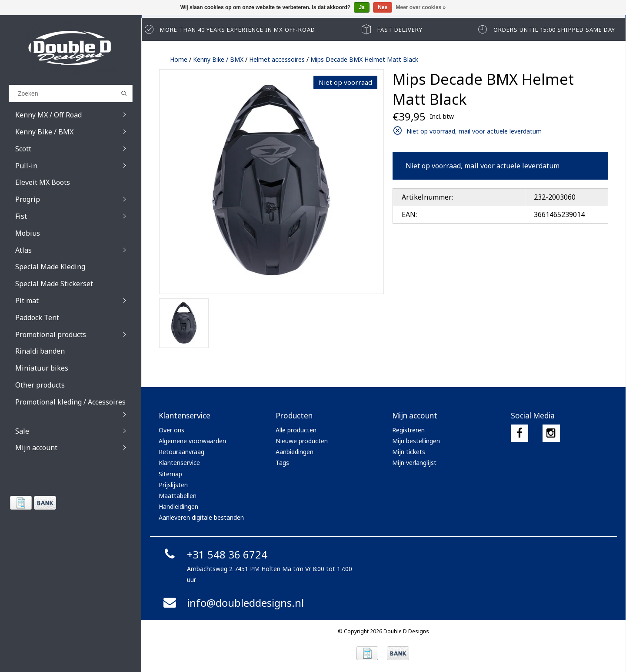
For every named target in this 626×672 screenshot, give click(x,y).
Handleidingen (178, 507)
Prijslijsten (173, 485)
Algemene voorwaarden (192, 441)
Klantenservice (179, 463)
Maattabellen (178, 496)
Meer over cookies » (421, 7)
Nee (383, 7)
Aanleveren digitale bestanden (201, 517)
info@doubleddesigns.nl (232, 603)
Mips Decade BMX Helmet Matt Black (364, 59)
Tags (282, 463)
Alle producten (296, 430)
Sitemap (170, 474)
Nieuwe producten (302, 441)
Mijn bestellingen (416, 441)
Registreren (408, 430)
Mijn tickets (409, 452)
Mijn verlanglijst (414, 463)
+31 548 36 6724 (214, 554)
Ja (361, 7)
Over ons (171, 430)
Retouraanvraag (181, 452)
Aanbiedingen (295, 452)
